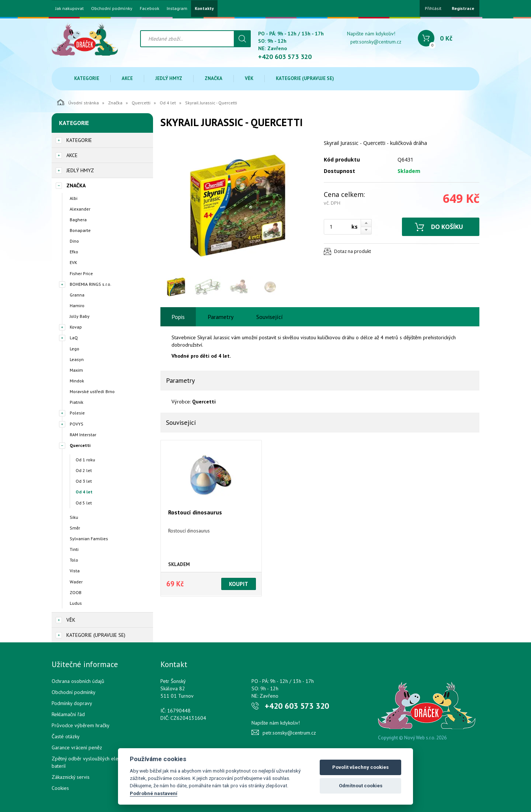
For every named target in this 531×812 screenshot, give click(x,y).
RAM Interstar (83, 435)
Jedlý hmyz (169, 78)
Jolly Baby (80, 316)
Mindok (77, 381)
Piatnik (77, 402)
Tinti (74, 549)
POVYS (77, 424)
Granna (77, 295)
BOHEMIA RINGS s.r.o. (91, 284)
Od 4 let (168, 103)
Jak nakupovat (70, 8)
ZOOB (76, 592)
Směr (75, 528)
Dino (74, 241)
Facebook (150, 8)
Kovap (76, 327)
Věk (249, 78)
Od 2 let (84, 470)
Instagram (177, 8)
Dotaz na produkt (353, 251)
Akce (127, 78)
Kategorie (87, 78)
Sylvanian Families (89, 539)
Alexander (80, 209)
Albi (74, 198)
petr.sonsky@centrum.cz (376, 42)
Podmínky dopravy (72, 703)
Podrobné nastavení (154, 793)
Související (270, 317)
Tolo (74, 560)
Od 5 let (84, 503)
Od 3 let (84, 481)
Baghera (78, 220)
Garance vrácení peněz (77, 747)
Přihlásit (433, 8)
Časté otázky (66, 736)
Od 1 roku (85, 460)
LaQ (74, 338)
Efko (74, 252)
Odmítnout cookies (361, 786)
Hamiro (77, 306)
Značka (214, 78)
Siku (74, 517)
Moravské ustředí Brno (92, 391)
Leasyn (77, 359)
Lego (74, 349)
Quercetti (141, 103)
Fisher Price (81, 273)
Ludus (76, 603)
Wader (76, 582)
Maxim (76, 370)
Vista (75, 571)
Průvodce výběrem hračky (81, 725)
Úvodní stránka (78, 102)
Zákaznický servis (71, 777)
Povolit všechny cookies (360, 767)
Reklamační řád (68, 714)
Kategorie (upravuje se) (305, 78)
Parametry (221, 317)
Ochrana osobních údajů (78, 681)
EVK (73, 262)
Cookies (60, 788)
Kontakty (204, 8)
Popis (178, 317)
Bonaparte (80, 230)
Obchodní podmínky (112, 8)
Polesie (77, 413)
